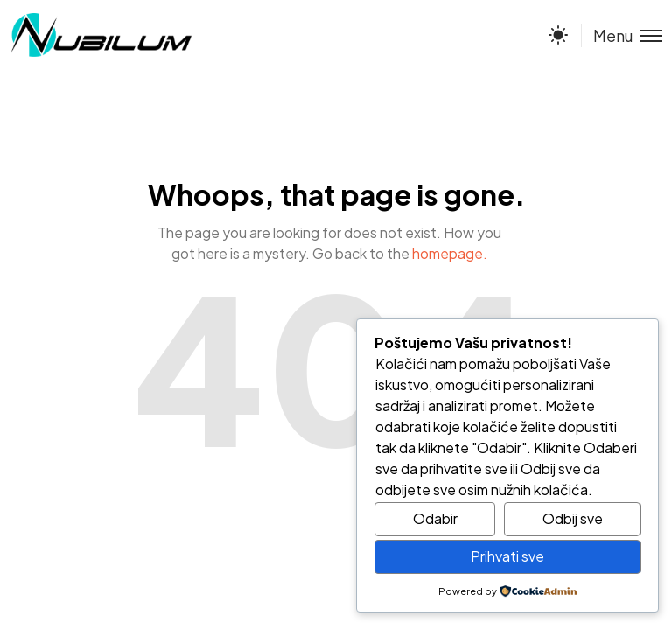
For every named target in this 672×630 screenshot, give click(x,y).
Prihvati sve (507, 556)
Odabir (435, 518)
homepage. (450, 253)
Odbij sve (573, 518)
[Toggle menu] (621, 35)
